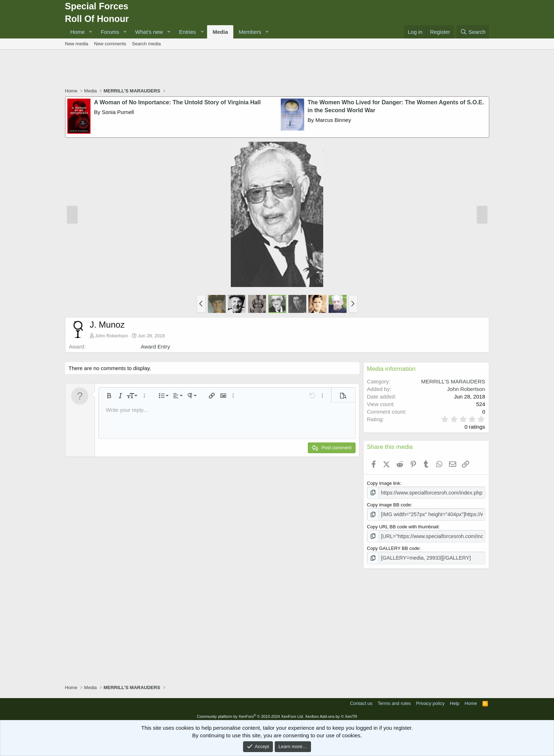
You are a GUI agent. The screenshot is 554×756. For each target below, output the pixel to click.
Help (455, 700)
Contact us (361, 700)
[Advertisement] (277, 69)
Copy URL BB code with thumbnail (403, 525)
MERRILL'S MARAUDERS (453, 381)
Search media (146, 44)
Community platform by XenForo (250, 714)
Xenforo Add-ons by (331, 714)
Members (250, 32)
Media (220, 32)
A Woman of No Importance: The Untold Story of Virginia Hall (178, 102)
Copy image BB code (389, 504)
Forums (110, 32)
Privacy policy (430, 700)
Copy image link (384, 483)
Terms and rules (394, 700)
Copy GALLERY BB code (393, 546)
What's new (149, 32)
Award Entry (155, 347)
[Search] (473, 32)
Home (78, 32)
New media (77, 44)
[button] (90, 32)
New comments (110, 44)
